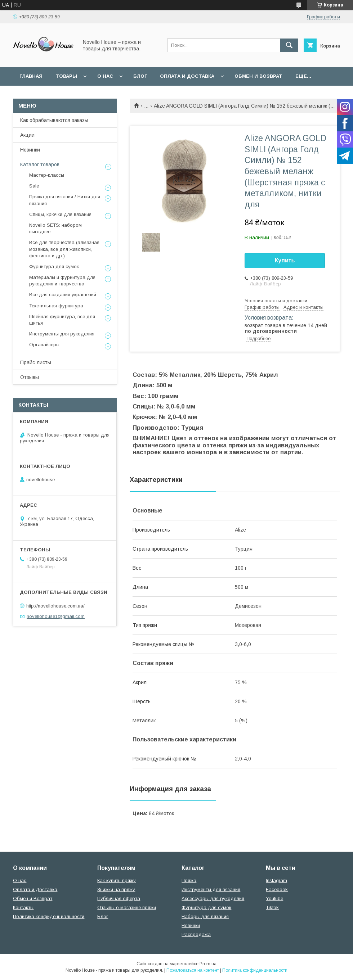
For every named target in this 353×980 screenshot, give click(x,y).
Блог (140, 76)
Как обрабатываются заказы (54, 120)
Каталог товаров (40, 164)
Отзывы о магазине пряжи (127, 907)
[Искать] (289, 45)
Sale (34, 186)
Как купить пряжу (117, 880)
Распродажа (196, 934)
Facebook (277, 889)
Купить (285, 260)
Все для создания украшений (63, 295)
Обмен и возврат (258, 76)
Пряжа (189, 880)
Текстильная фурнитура (56, 306)
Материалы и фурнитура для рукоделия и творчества (62, 281)
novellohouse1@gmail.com (56, 616)
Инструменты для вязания (211, 889)
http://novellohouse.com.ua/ (55, 606)
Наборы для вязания (205, 916)
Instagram (276, 880)
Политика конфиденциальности (49, 916)
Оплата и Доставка (187, 76)
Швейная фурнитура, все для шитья (62, 320)
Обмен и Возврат (33, 898)
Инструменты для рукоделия (62, 334)
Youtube (274, 898)
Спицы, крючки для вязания (60, 214)
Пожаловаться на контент (193, 970)
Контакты (23, 907)
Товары (66, 76)
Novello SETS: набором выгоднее (55, 228)
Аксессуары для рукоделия (213, 898)
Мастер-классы (47, 175)
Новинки (30, 150)
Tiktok (272, 907)
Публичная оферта (119, 898)
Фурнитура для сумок (54, 267)
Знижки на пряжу (116, 889)
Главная (31, 76)
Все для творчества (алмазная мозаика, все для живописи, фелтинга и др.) (64, 249)
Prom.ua (208, 964)
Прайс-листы (36, 362)
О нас (105, 76)
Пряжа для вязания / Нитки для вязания (65, 200)
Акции (27, 135)
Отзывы (30, 377)
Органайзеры (44, 345)
